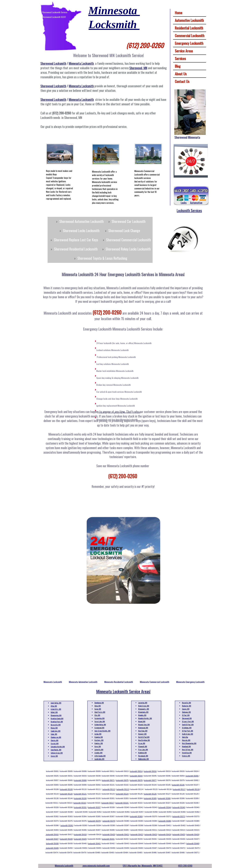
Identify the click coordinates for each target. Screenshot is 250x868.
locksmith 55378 (94, 821)
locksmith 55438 (52, 844)
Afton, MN (54, 706)
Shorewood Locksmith (53, 63)
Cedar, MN (54, 734)
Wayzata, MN (186, 740)
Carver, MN (54, 756)
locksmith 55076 (136, 780)
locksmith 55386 (165, 821)
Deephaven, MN (99, 703)
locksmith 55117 (179, 789)
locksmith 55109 (66, 789)
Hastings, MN (99, 740)
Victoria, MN (186, 756)
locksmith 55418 (80, 835)
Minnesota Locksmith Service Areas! (123, 691)
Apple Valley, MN (56, 703)
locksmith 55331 (80, 808)
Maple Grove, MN (144, 706)
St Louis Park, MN (188, 721)
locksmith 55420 (109, 835)
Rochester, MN (187, 706)
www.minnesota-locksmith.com (96, 866)
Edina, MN (98, 706)
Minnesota (114, 11)
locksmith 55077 (150, 780)
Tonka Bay (185, 737)
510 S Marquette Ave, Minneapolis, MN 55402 (143, 866)
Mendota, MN (142, 715)
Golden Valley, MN (100, 725)
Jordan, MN (98, 734)
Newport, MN (142, 734)
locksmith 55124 (122, 794)
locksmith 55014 (136, 771)
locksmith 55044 (136, 776)
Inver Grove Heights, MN (102, 731)
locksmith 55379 (109, 821)
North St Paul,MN (144, 737)
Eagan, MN (98, 709)
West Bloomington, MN (189, 743)
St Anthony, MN (187, 728)
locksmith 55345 (179, 808)
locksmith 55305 (150, 798)
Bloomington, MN (56, 715)
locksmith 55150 (80, 798)
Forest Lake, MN (100, 721)
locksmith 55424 (165, 835)
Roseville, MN (186, 703)
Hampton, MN (99, 737)
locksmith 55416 (52, 835)
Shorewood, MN (187, 718)
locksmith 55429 (80, 839)
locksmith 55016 (150, 771)
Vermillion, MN (187, 753)
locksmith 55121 (80, 794)
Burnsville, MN (56, 725)
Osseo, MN (142, 743)
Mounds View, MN (144, 725)
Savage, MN (186, 709)
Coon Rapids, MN (56, 750)
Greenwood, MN (99, 728)
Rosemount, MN (143, 756)
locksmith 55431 (108, 839)
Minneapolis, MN (144, 709)
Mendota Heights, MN (145, 718)
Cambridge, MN (56, 731)
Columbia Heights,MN (58, 747)
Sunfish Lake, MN (187, 734)
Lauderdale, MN (99, 759)
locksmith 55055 (192, 776)
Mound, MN (142, 721)
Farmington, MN (99, 718)
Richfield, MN (142, 753)
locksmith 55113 (123, 789)
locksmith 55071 (108, 780)
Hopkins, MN (99, 743)
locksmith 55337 (94, 808)
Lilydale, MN (98, 753)
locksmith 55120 (66, 794)
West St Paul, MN (188, 750)
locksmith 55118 (193, 789)
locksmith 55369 (136, 817)
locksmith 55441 (94, 844)
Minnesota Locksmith (64, 866)
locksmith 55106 (178, 785)
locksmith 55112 (109, 789)
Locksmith (114, 24)
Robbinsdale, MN (143, 759)
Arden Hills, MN (56, 709)
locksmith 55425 (179, 835)
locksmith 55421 (123, 835)
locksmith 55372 (179, 817)
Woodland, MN (186, 746)
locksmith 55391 (67, 826)
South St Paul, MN (188, 725)
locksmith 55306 (164, 798)
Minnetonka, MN (143, 712)
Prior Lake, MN (143, 750)
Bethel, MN (54, 712)
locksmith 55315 (80, 803)
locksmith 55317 (108, 803)
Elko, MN (97, 715)
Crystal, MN (55, 743)
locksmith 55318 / (122, 803)
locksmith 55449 (52, 848)
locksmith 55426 (193, 835)
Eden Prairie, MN (100, 712)
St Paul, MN (186, 715)
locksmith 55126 (150, 794)
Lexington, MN (143, 703)
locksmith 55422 (137, 835)
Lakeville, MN (99, 750)
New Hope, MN (143, 731)
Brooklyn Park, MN (57, 722)
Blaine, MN (54, 728)
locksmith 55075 (122, 780)
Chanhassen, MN (56, 737)
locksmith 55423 (151, 835)
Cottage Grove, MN (57, 753)
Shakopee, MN (186, 712)
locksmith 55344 (165, 808)
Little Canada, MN (100, 756)
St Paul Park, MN (187, 731)
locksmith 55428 (66, 839)
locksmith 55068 (80, 780)
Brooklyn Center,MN (57, 718)
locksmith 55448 (193, 844)
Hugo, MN (98, 746)
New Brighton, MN (144, 740)
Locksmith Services (189, 210)
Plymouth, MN (143, 746)
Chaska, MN (55, 740)
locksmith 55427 (52, 839)
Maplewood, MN (143, 728)
